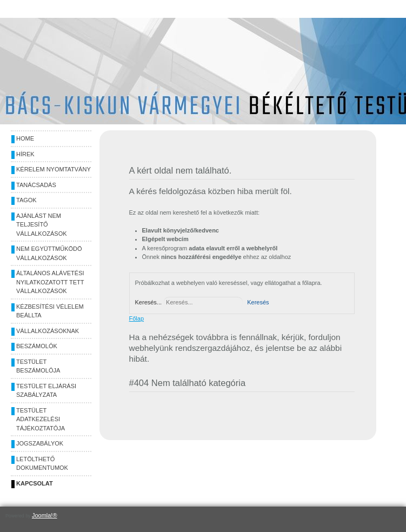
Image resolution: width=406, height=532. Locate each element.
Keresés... (149, 302)
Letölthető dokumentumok (42, 464)
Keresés (258, 302)
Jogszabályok (40, 443)
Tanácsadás (36, 185)
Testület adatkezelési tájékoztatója (41, 419)
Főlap (137, 318)
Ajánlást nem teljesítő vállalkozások (42, 225)
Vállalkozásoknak (48, 331)
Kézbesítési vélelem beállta (50, 311)
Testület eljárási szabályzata (46, 391)
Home (25, 138)
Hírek (25, 154)
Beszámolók (37, 346)
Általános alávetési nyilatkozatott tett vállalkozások (50, 282)
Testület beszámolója (38, 366)
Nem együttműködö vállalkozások (49, 253)
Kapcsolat (35, 483)
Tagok (26, 200)
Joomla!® (45, 515)
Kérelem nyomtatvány (54, 169)
